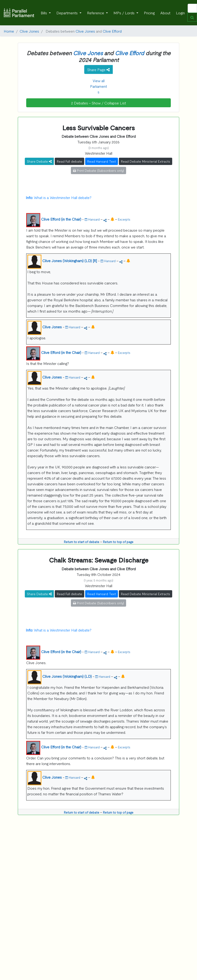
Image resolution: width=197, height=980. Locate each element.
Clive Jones (29, 31)
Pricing (149, 13)
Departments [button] (67, 13)
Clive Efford (112, 31)
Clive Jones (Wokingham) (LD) (67, 676)
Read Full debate (69, 161)
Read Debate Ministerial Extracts (146, 161)
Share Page (98, 69)
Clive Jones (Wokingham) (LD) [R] (70, 260)
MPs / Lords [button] (124, 13)
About (165, 13)
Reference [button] (96, 13)
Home (9, 31)
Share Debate (39, 161)
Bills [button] (44, 13)
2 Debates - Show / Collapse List (98, 103)
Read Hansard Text (102, 161)
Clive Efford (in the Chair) (61, 219)
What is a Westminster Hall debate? (59, 197)
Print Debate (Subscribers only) (98, 170)
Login (180, 13)
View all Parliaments (98, 86)
